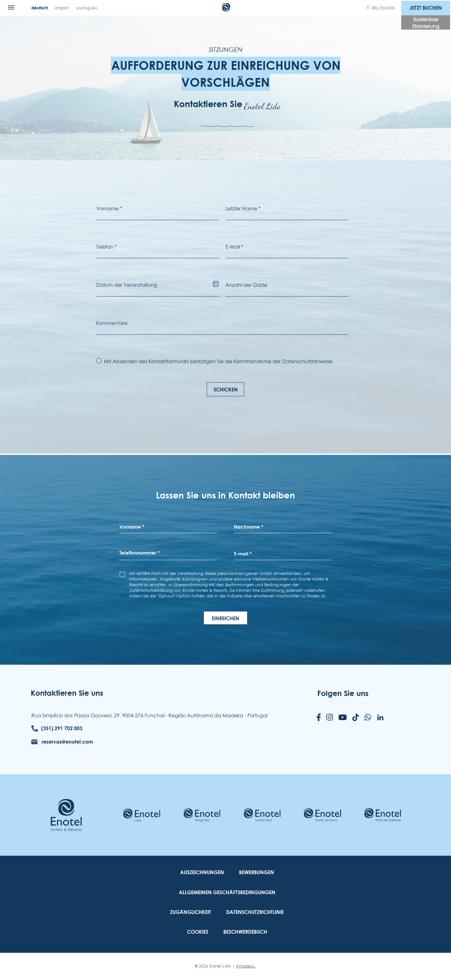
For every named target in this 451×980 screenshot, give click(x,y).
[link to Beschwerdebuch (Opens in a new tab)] (245, 932)
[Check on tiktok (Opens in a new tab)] (356, 718)
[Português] (87, 8)
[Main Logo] (226, 10)
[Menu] (11, 7)
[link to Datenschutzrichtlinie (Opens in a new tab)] (255, 912)
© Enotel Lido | (225, 966)
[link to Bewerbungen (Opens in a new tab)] (257, 872)
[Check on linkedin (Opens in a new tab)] (380, 718)
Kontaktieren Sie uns (67, 693)
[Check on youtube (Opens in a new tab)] (343, 718)
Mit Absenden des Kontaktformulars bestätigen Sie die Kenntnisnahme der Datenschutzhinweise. (219, 361)
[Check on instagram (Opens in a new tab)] (330, 718)
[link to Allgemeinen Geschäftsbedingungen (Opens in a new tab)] (227, 892)
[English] (63, 8)
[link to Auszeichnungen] (202, 872)
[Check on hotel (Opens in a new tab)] (141, 815)
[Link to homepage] (66, 815)
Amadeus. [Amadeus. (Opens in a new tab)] (246, 966)
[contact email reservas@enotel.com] (62, 742)
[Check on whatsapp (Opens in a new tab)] (368, 718)
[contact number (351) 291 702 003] (57, 728)
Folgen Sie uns (343, 693)
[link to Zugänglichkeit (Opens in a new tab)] (191, 912)
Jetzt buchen (426, 8)
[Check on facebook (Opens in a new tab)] (319, 718)
